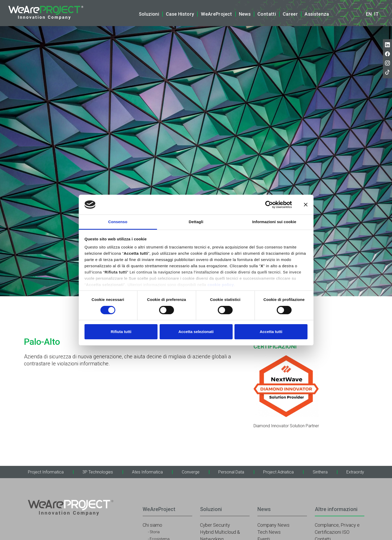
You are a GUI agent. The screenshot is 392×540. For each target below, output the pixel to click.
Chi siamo (152, 525)
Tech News (269, 532)
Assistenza (317, 14)
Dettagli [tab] (196, 222)
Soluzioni (149, 14)
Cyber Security (215, 525)
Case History (180, 14)
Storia (155, 532)
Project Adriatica (278, 472)
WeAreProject (216, 14)
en (369, 14)
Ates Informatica (147, 472)
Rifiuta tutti (121, 332)
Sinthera (320, 472)
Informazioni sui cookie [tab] (274, 222)
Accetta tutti (271, 332)
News (245, 14)
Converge (191, 472)
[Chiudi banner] (306, 205)
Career (290, 14)
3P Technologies (98, 472)
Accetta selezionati (196, 332)
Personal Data (231, 472)
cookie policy (221, 285)
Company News (273, 525)
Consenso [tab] (118, 222)
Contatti (267, 14)
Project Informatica (46, 472)
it (376, 14)
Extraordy (355, 472)
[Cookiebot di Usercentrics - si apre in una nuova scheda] (269, 205)
